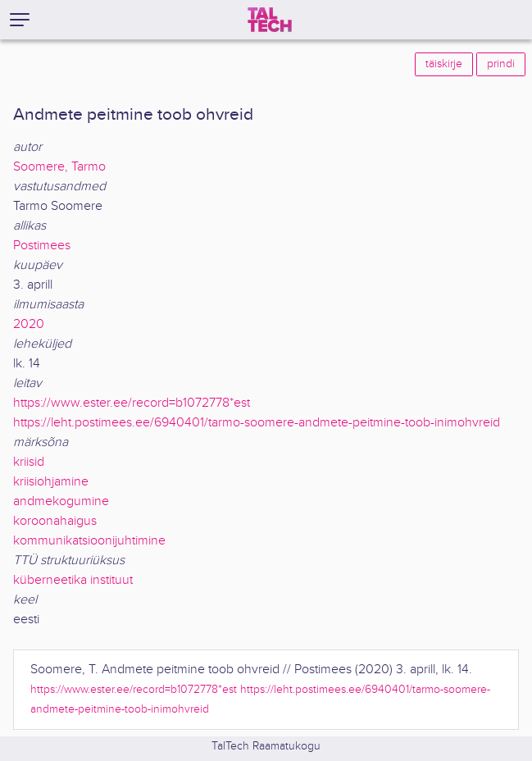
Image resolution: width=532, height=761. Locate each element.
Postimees (42, 246)
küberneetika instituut (73, 580)
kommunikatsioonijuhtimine (89, 541)
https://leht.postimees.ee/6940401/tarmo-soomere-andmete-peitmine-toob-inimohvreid (257, 423)
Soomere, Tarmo (59, 167)
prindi (501, 64)
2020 (29, 324)
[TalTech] (270, 20)
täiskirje (444, 64)
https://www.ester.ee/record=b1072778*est (132, 403)
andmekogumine (61, 501)
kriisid (29, 462)
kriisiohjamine (51, 482)
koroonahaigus (55, 521)
